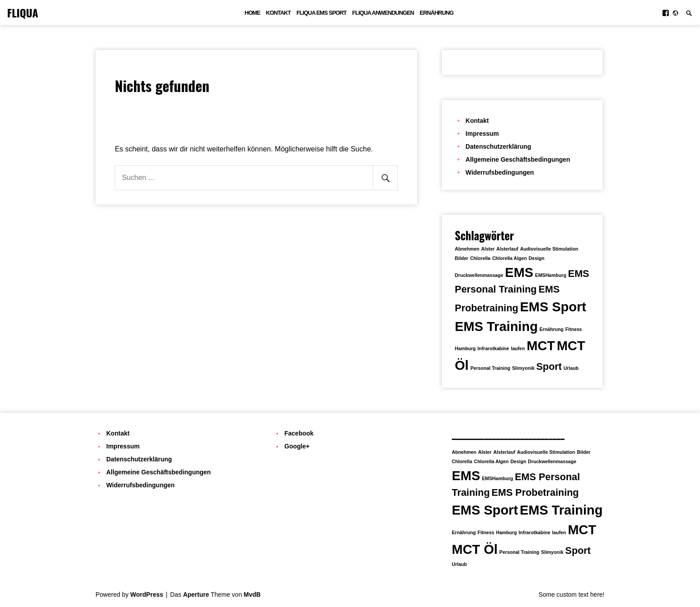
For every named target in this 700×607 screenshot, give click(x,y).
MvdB (252, 594)
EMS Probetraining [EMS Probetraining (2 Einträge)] (535, 492)
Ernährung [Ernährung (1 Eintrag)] (551, 329)
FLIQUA (23, 13)
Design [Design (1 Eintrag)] (537, 258)
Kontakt (279, 13)
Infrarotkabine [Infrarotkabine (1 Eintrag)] (493, 348)
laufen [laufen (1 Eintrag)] (518, 348)
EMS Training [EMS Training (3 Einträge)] (496, 326)
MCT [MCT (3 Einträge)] (541, 345)
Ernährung (437, 13)
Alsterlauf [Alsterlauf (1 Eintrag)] (507, 249)
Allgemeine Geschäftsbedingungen (518, 159)
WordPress (147, 594)
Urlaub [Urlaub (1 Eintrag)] (571, 368)
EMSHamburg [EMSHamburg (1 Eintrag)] (551, 275)
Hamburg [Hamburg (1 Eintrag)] (465, 348)
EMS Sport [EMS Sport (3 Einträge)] (553, 307)
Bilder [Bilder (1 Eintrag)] (462, 258)
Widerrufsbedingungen (500, 172)
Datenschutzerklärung (498, 147)
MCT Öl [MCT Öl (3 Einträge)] (475, 549)
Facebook (299, 433)
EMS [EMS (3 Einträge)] (519, 272)
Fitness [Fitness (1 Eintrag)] (573, 329)
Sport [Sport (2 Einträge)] (549, 366)
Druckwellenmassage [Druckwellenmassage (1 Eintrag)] (479, 275)
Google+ (297, 446)
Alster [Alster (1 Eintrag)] (488, 249)
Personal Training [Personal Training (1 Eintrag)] (490, 368)
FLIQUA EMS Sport (321, 13)
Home (252, 13)
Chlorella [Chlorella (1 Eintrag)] (480, 258)
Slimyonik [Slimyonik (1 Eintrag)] (523, 368)
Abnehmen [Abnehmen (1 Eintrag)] (467, 249)
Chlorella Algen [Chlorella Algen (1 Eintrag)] (509, 258)
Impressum (482, 134)
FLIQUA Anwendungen (383, 13)
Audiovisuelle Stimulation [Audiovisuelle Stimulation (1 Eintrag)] (549, 249)
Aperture (196, 594)
